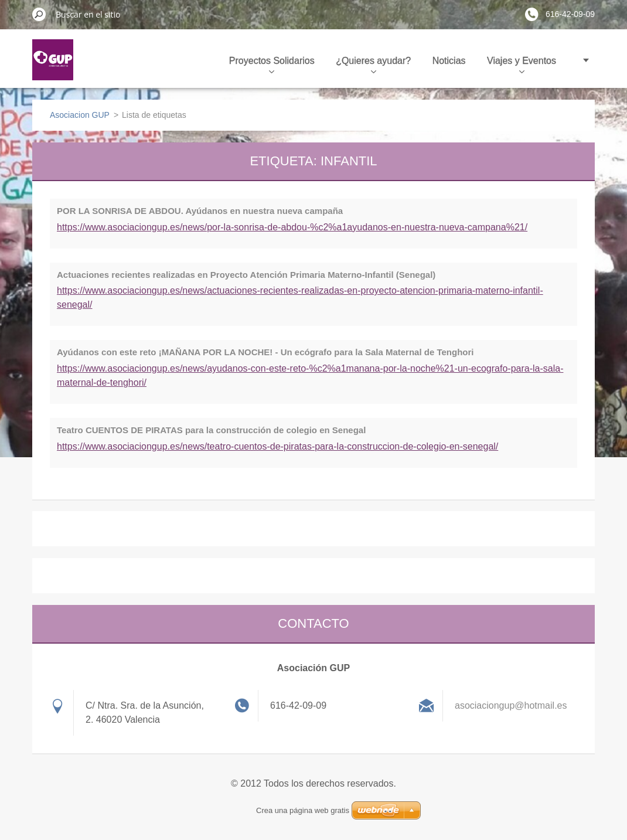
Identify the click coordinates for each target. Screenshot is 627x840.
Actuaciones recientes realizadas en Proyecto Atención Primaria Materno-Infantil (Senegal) (246, 275)
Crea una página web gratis (303, 810)
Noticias (449, 61)
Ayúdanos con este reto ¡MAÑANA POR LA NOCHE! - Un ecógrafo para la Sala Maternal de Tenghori (265, 352)
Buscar (39, 14)
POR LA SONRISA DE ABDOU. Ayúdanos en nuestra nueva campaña (200, 211)
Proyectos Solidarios (272, 64)
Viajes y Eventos (522, 64)
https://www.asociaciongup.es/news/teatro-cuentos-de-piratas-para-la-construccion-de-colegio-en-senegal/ (277, 446)
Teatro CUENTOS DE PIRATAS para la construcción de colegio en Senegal (211, 430)
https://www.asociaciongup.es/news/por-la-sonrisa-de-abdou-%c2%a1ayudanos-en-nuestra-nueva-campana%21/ (292, 227)
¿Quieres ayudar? (373, 64)
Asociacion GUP (80, 115)
